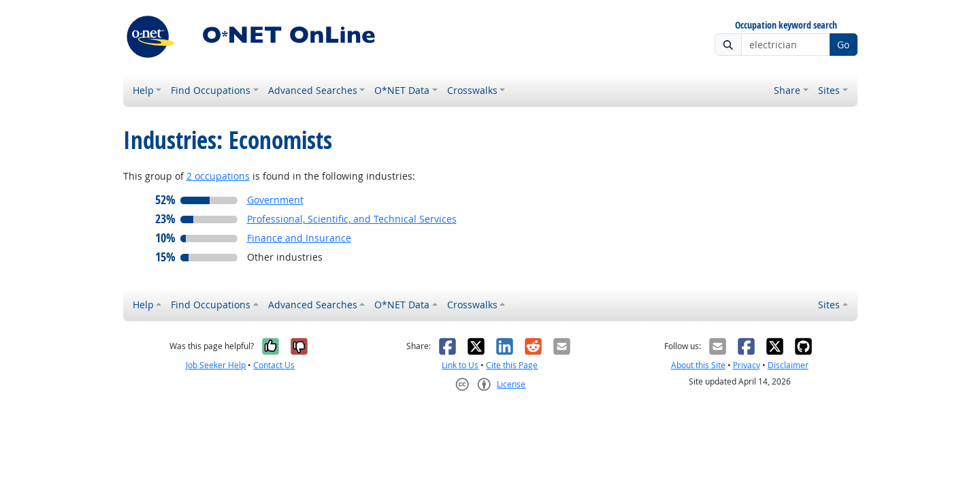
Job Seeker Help (216, 365)
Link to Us (460, 365)
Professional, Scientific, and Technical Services (352, 219)
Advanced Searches (313, 90)
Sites (829, 90)
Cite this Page (512, 365)
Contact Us (274, 365)
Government (275, 200)
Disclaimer (788, 365)
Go (843, 45)
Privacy (747, 365)
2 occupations (218, 176)
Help (143, 90)
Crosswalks (472, 90)
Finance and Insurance (299, 238)
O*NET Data (402, 90)
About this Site (698, 365)
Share (787, 90)
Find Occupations (211, 90)
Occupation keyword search (786, 26)
